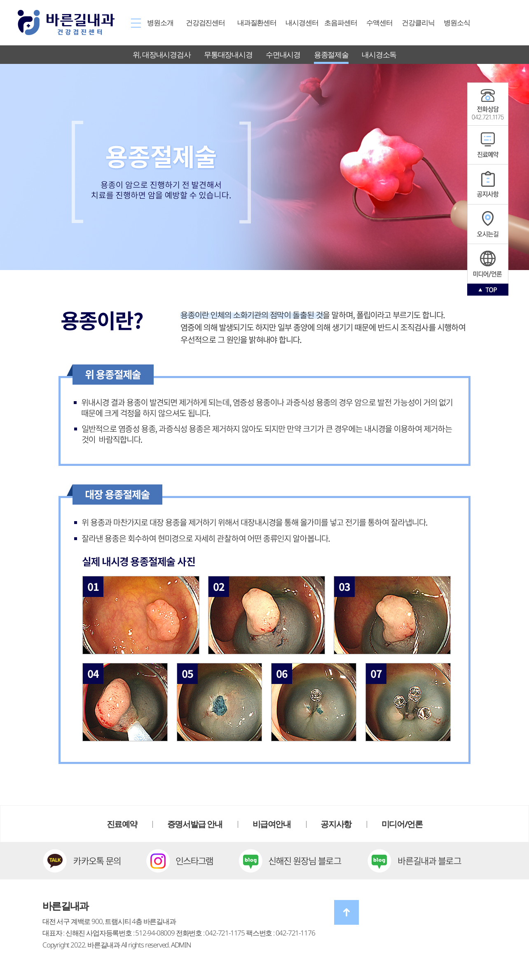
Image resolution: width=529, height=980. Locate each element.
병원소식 (457, 22)
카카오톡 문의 (82, 861)
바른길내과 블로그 (414, 861)
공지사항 (488, 104)
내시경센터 (302, 22)
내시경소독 (379, 54)
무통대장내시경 (228, 54)
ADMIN (181, 945)
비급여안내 (272, 824)
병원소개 (160, 22)
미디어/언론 (402, 824)
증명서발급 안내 (195, 824)
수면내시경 (283, 54)
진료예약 (488, 145)
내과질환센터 (257, 22)
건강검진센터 (205, 22)
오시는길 (488, 224)
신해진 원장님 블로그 (290, 861)
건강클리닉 (418, 22)
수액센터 (379, 22)
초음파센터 (341, 22)
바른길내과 (66, 22)
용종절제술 (331, 54)
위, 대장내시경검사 (162, 54)
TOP (488, 289)
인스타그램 (488, 264)
